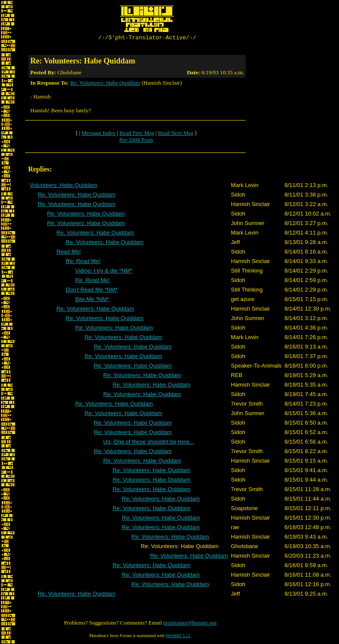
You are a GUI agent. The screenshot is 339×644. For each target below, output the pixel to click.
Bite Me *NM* (92, 300)
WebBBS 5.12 (178, 637)
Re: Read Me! (83, 262)
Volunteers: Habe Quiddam (64, 186)
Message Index (99, 134)
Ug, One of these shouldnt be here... (149, 443)
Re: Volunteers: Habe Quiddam (105, 84)
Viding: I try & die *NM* (104, 272)
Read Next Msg (176, 134)
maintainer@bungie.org (190, 624)
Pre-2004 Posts (136, 141)
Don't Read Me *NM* (92, 291)
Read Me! (68, 253)
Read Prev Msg (137, 134)
